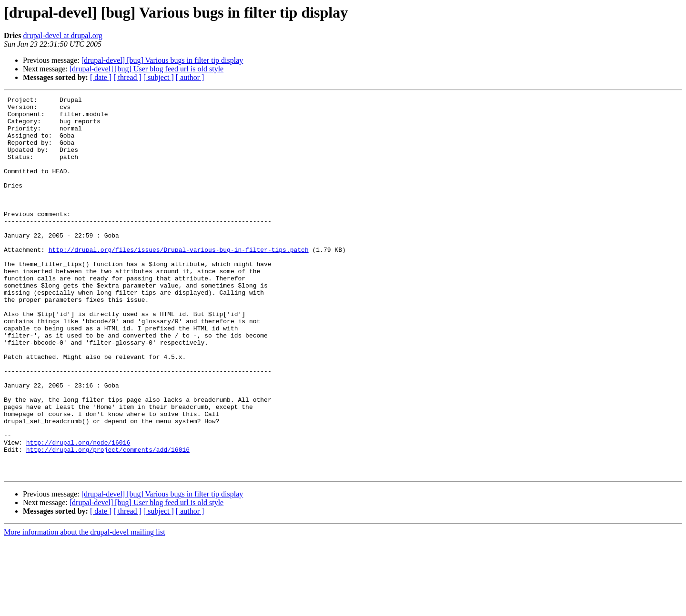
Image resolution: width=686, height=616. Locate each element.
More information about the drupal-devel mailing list (85, 608)
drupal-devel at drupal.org (62, 35)
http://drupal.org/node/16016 (78, 512)
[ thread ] (127, 77)
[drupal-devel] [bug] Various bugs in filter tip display (162, 60)
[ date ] (101, 77)
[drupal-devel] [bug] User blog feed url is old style (146, 69)
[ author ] (190, 77)
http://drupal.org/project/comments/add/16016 (108, 521)
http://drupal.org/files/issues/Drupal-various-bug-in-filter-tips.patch (179, 281)
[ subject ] (159, 77)
